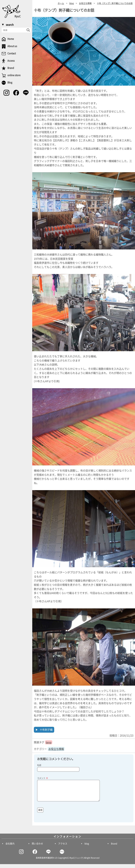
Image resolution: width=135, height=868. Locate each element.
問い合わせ (37, 847)
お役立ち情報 (56, 749)
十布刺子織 (46, 730)
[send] (28, 30)
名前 (39, 765)
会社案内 (10, 847)
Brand (114, 847)
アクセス (63, 847)
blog (87, 847)
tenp (49, 742)
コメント (43, 778)
